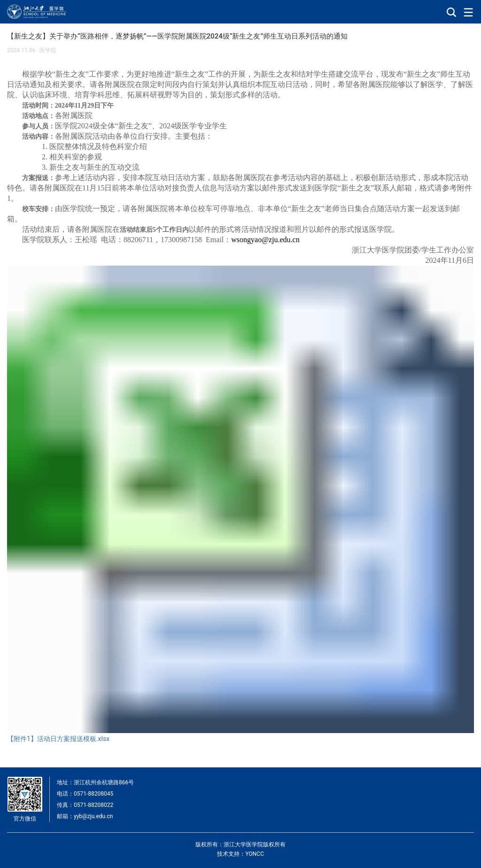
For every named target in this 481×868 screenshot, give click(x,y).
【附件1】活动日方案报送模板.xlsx (58, 739)
